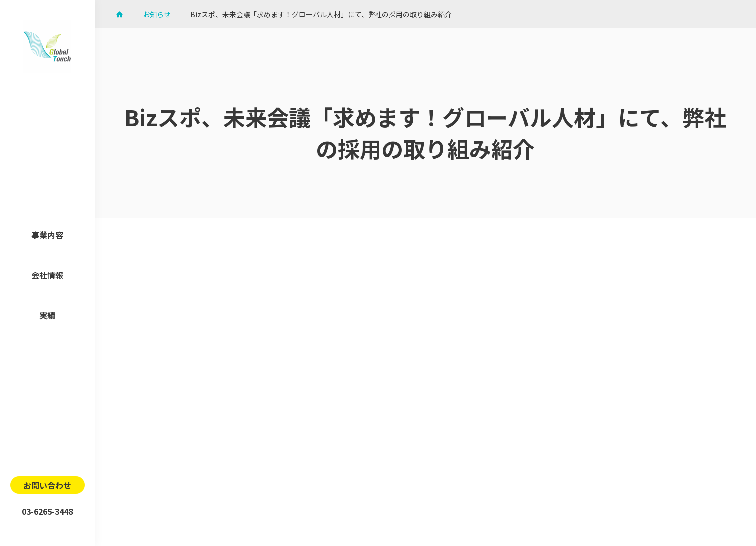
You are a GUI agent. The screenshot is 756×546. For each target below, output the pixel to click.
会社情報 (47, 275)
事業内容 (47, 235)
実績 (47, 315)
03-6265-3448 (47, 511)
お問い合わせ (47, 485)
